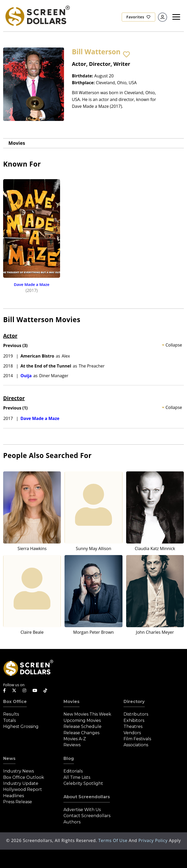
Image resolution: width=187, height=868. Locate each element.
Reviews (72, 745)
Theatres (133, 726)
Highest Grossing (21, 726)
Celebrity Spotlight (83, 783)
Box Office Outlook (24, 777)
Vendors (132, 733)
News (9, 758)
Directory (134, 702)
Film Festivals (137, 739)
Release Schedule (82, 726)
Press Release (18, 802)
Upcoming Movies (82, 720)
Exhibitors (134, 720)
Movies (17, 143)
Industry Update (21, 783)
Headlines (14, 796)
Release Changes (81, 733)
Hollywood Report (23, 789)
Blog (69, 758)
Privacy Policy (154, 840)
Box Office (15, 702)
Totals (9, 720)
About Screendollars (87, 797)
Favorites (138, 17)
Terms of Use (114, 840)
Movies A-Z (75, 739)
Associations (136, 745)
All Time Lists (77, 777)
